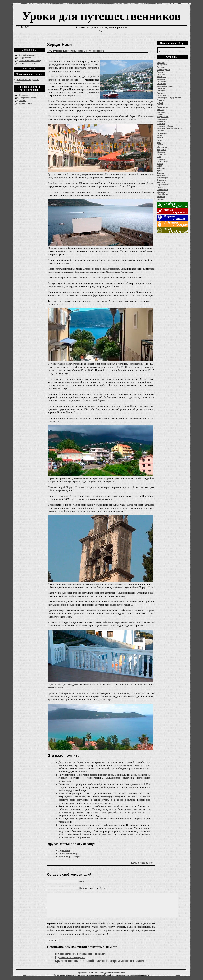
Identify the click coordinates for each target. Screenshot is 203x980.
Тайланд (161, 168)
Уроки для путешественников (101, 16)
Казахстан (162, 133)
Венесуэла (162, 91)
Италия (161, 131)
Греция (160, 100)
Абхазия (161, 62)
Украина (161, 175)
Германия (162, 95)
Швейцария (163, 189)
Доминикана (163, 107)
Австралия (162, 65)
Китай (160, 138)
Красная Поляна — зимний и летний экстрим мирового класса (100, 961)
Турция (160, 173)
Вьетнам (161, 93)
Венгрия (161, 88)
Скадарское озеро (28, 98)
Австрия (161, 67)
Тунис (160, 171)
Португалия (163, 161)
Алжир (160, 72)
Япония (161, 199)
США (160, 166)
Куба (159, 142)
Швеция (161, 192)
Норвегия (161, 154)
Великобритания (165, 86)
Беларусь (161, 76)
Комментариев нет (142, 863)
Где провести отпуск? (70, 957)
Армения (161, 74)
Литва (160, 145)
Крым (160, 140)
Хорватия (161, 182)
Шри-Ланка (163, 194)
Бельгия (161, 79)
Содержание (25, 58)
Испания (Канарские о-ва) (170, 128)
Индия (160, 114)
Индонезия (162, 119)
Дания (160, 105)
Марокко (161, 149)
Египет (160, 109)
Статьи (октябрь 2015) (30, 60)
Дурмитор (24, 95)
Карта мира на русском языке (27, 81)
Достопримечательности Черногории (84, 51)
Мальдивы (162, 147)
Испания (161, 124)
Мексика (161, 152)
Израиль (161, 112)
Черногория (163, 185)
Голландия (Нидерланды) (169, 98)
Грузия (160, 102)
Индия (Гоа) (163, 116)
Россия (160, 163)
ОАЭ (159, 156)
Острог (23, 100)
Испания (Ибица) (165, 126)
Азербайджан (163, 69)
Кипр (159, 135)
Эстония (161, 196)
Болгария (161, 81)
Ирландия (162, 121)
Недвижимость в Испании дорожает (80, 954)
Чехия (160, 187)
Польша (161, 159)
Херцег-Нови (25, 103)
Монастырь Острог (70, 857)
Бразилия (161, 84)
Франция (161, 180)
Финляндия (162, 178)
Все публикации (27, 55)
